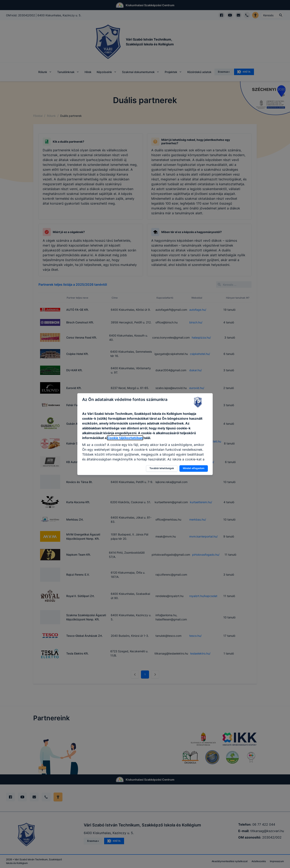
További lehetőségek (162, 468)
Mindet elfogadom (194, 468)
